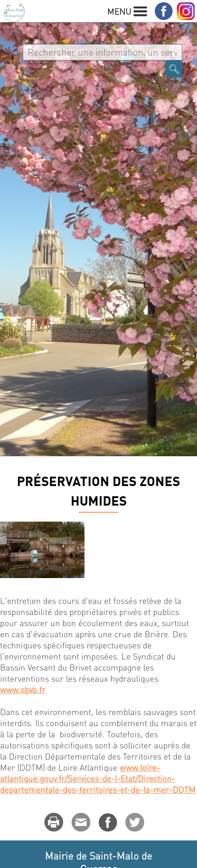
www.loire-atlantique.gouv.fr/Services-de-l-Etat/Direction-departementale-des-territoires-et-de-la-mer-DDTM (98, 778)
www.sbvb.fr (23, 689)
